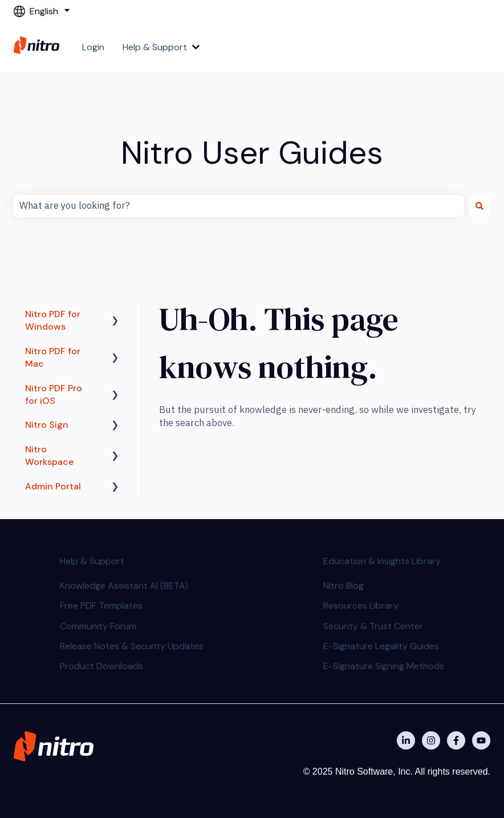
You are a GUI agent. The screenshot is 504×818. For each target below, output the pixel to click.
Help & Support (155, 47)
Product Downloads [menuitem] (101, 666)
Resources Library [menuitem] (361, 606)
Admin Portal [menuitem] (53, 486)
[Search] (479, 206)
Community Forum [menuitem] (98, 626)
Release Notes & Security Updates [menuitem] (132, 646)
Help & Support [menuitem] (92, 561)
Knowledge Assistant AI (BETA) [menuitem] (124, 586)
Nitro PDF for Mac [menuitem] (53, 357)
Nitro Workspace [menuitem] (49, 455)
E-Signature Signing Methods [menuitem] (384, 666)
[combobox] (239, 206)
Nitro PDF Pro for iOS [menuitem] (54, 394)
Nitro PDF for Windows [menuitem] (53, 320)
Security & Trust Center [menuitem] (373, 626)
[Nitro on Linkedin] (406, 740)
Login (93, 47)
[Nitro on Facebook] (456, 740)
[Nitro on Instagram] (431, 740)
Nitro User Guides (252, 153)
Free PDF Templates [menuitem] (101, 606)
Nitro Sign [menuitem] (47, 425)
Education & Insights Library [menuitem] (382, 561)
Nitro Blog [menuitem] (344, 586)
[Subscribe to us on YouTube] (481, 740)
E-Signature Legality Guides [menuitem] (381, 646)
